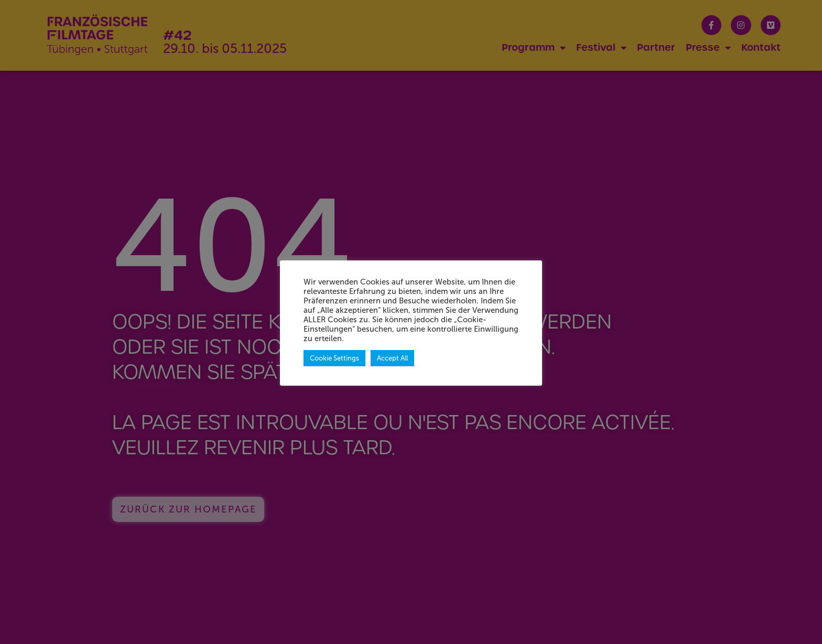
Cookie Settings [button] (334, 358)
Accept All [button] (392, 358)
